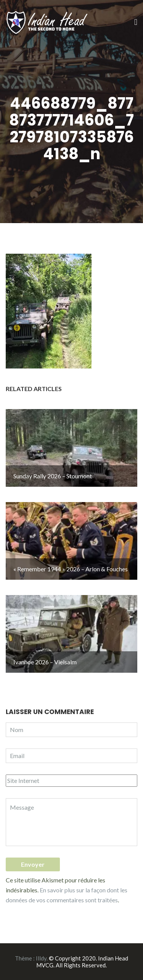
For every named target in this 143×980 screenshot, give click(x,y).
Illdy (41, 958)
